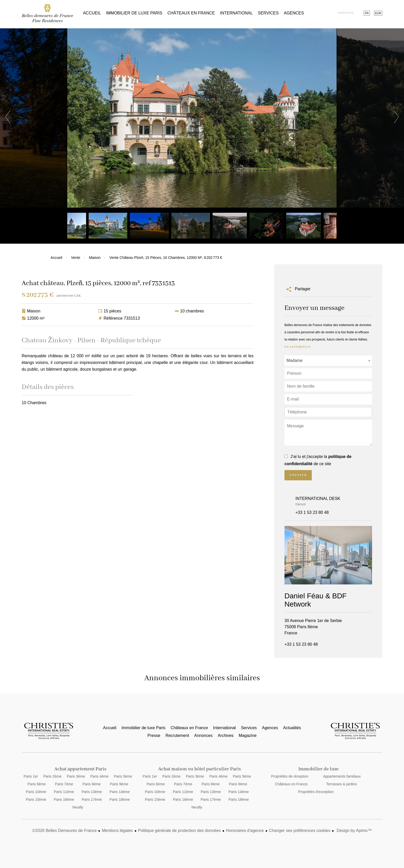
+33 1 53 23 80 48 (312, 512)
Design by (354, 831)
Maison (95, 258)
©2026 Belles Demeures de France (64, 831)
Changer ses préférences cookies (300, 831)
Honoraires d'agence (245, 831)
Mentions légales (117, 831)
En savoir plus (298, 347)
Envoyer (298, 475)
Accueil (47, 13)
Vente (75, 258)
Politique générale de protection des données (179, 831)
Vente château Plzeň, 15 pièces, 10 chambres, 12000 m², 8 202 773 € (166, 258)
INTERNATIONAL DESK (318, 499)
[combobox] (328, 361)
